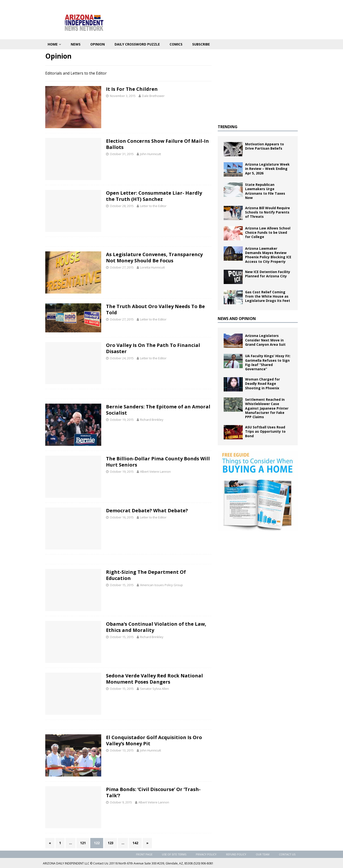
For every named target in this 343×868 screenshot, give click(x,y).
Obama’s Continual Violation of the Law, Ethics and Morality (156, 627)
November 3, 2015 (123, 96)
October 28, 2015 (122, 206)
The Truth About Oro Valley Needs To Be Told (155, 309)
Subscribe (201, 44)
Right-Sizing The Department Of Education (146, 575)
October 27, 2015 (122, 267)
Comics (176, 44)
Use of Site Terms (174, 854)
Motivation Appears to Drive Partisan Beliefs (265, 146)
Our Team (263, 854)
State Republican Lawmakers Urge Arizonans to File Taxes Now (265, 191)
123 (111, 843)
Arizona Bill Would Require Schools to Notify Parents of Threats (267, 212)
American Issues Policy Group (161, 585)
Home (53, 44)
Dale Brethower (153, 96)
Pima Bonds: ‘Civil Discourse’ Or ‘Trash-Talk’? (153, 792)
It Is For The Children (132, 89)
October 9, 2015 (121, 802)
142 (135, 843)
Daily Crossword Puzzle (137, 44)
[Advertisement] (258, 85)
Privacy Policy (206, 854)
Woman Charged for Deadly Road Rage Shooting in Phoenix (262, 383)
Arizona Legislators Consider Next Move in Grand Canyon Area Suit (265, 340)
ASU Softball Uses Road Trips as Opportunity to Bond (265, 431)
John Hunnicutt (151, 154)
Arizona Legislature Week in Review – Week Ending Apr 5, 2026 (267, 169)
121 (83, 843)
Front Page (144, 854)
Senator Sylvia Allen (154, 689)
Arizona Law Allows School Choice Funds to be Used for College (268, 232)
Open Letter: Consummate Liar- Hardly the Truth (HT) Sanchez (154, 196)
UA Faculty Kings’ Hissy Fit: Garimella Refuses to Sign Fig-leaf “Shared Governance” (268, 362)
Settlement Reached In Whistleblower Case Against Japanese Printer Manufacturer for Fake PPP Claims (267, 408)
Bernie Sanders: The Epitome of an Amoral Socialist (158, 410)
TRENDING (228, 127)
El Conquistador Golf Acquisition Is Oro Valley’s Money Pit (154, 740)
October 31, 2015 (122, 154)
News (76, 44)
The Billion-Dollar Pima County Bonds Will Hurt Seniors (158, 462)
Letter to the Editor (153, 206)
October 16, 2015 (122, 517)
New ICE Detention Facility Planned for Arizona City (268, 274)
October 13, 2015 (122, 750)
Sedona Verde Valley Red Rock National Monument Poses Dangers (154, 679)
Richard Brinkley (152, 420)
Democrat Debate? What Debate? (147, 510)
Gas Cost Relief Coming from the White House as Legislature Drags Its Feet (268, 296)
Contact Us (287, 854)
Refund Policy (236, 854)
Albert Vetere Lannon (155, 472)
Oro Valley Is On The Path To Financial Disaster (153, 348)
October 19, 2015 (122, 420)
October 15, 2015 (122, 585)
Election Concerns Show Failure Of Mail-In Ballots (157, 144)
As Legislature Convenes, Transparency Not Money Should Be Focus (154, 257)
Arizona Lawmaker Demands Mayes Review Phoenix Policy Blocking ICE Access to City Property (268, 255)
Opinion (98, 44)
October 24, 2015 (122, 358)
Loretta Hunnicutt (152, 267)
